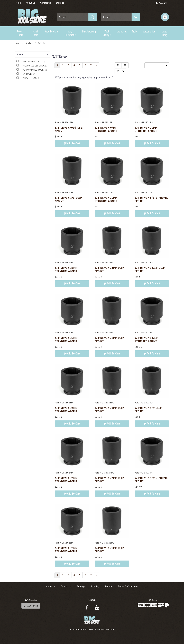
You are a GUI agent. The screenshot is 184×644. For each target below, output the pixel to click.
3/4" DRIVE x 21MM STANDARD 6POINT (66, 269)
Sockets (29, 43)
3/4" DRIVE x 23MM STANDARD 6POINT (66, 409)
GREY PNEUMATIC (32, 62)
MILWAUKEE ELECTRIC (34, 66)
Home (18, 43)
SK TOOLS (28, 74)
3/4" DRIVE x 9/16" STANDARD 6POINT (106, 129)
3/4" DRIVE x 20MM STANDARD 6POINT (106, 199)
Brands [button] (32, 54)
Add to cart (72, 143)
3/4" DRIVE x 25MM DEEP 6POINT (109, 549)
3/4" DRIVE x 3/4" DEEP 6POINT (148, 409)
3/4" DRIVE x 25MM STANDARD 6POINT (66, 549)
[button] (165, 17)
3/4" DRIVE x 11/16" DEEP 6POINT (150, 269)
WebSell (110, 629)
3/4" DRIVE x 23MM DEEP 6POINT (109, 409)
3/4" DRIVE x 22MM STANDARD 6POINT (66, 339)
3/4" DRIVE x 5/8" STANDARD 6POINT (151, 199)
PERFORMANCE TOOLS (34, 70)
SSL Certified (31, 606)
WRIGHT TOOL (30, 78)
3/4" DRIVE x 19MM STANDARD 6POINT (146, 129)
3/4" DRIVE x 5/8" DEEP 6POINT (68, 199)
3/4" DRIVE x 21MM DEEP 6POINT (109, 269)
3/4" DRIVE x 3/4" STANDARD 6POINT (151, 479)
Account (161, 3)
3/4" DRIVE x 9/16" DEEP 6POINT (69, 129)
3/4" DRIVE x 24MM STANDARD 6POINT (66, 479)
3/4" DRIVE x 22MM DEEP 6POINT (109, 339)
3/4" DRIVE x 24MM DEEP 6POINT (109, 479)
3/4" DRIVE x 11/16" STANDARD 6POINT (146, 339)
